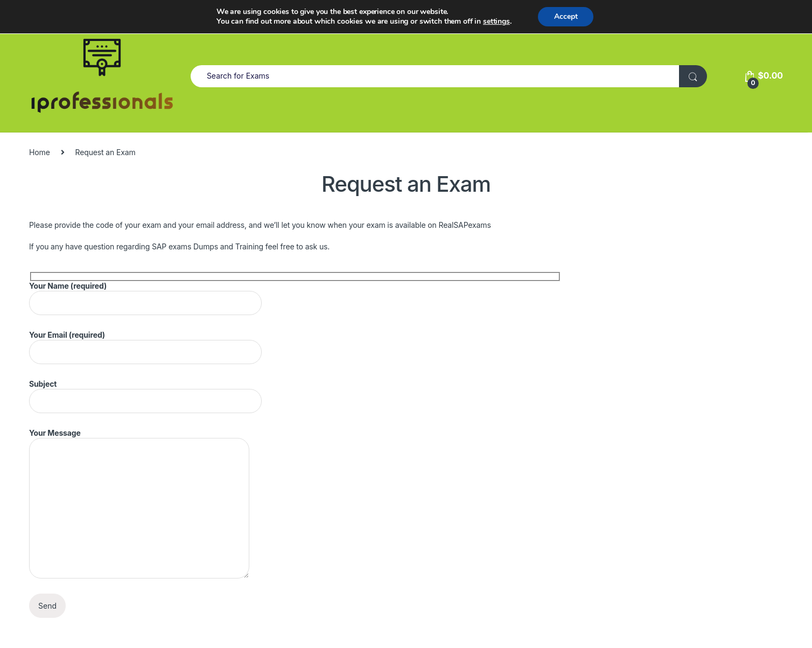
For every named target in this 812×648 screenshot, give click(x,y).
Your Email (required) (145, 347)
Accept (566, 16)
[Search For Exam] (693, 76)
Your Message (139, 503)
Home (40, 152)
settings (496, 22)
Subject (145, 396)
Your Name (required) (145, 298)
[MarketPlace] (102, 76)
